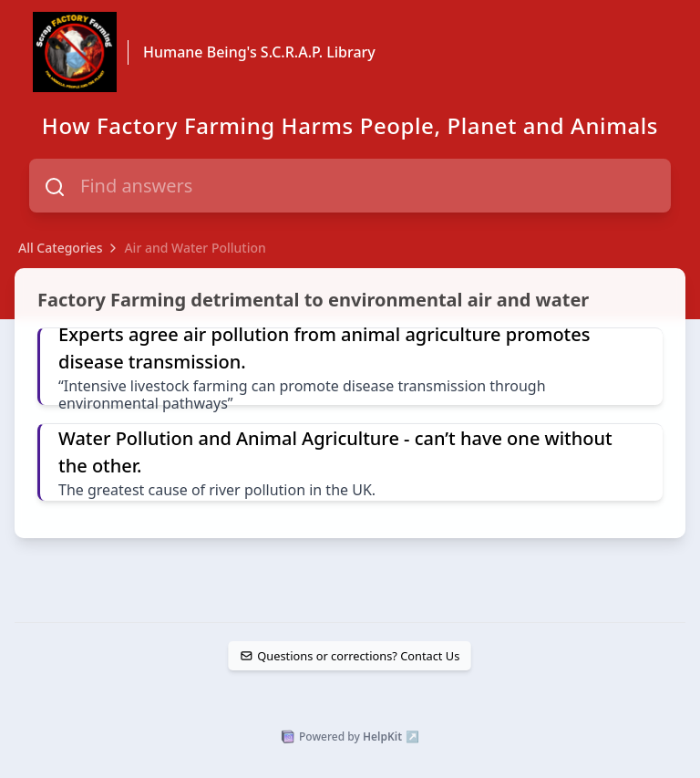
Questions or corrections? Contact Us (350, 656)
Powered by (350, 737)
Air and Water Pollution (195, 248)
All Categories (60, 248)
